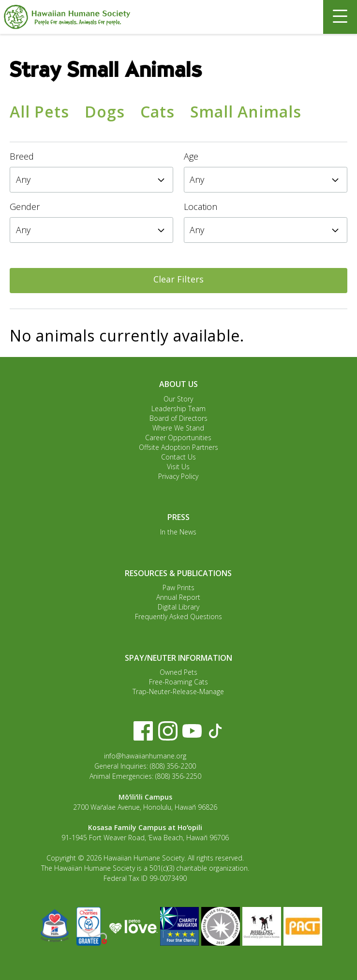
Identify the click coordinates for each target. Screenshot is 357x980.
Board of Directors (178, 418)
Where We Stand (178, 428)
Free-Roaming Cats (178, 682)
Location (201, 207)
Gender (25, 207)
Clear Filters (178, 279)
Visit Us (178, 467)
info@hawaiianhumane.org (145, 756)
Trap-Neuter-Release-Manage (178, 691)
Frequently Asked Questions (178, 616)
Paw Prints (178, 587)
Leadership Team (178, 408)
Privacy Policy (178, 476)
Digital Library (178, 607)
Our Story (178, 399)
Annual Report (178, 597)
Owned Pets (178, 672)
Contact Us (178, 457)
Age (191, 156)
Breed (22, 156)
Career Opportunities (178, 438)
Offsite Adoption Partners (178, 447)
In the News (178, 532)
